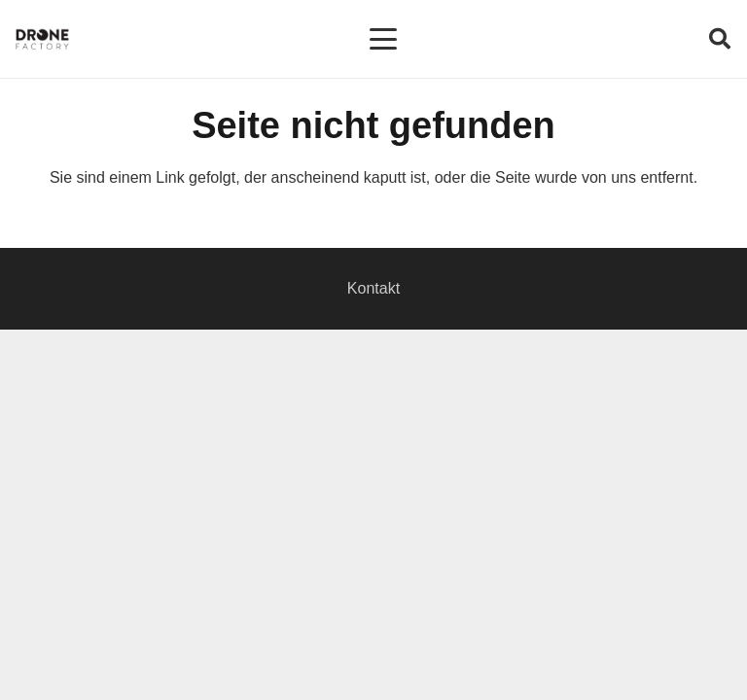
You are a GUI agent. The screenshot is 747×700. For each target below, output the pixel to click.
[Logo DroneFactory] (42, 39)
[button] (383, 39)
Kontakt (373, 288)
